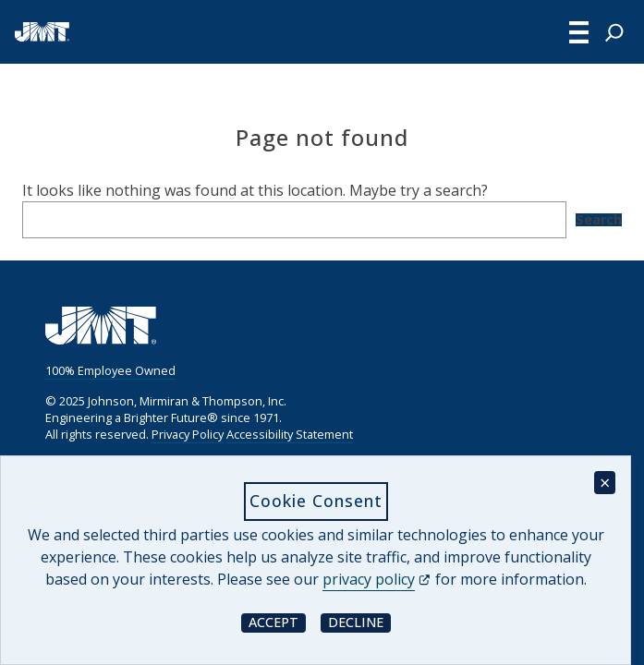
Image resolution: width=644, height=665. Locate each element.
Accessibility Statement (290, 434)
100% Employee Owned (110, 370)
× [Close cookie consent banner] (605, 483)
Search (599, 220)
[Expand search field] (614, 32)
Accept (277, 622)
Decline (359, 622)
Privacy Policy (188, 434)
